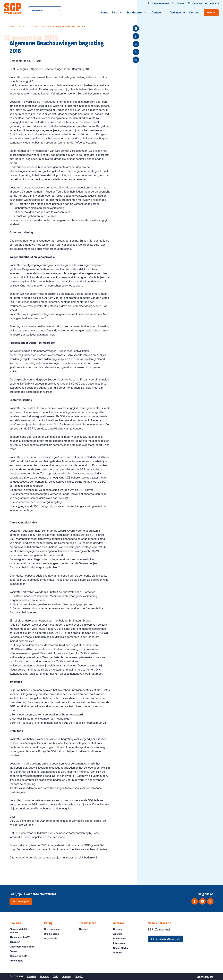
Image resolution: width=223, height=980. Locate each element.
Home (104, 12)
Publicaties (121, 938)
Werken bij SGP (20, 956)
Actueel (159, 13)
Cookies (32, 976)
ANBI (55, 976)
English (79, 976)
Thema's (85, 929)
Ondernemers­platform (24, 947)
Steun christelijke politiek (24, 931)
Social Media (122, 948)
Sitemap (67, 976)
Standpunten (137, 13)
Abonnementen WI (21, 937)
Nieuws (35, 26)
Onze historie (53, 934)
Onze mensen (53, 929)
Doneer (15, 951)
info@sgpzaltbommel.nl (165, 939)
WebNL (205, 977)
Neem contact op (161, 923)
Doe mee (178, 13)
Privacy (44, 976)
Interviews (121, 943)
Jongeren (16, 942)
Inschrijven (21, 902)
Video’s (119, 953)
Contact (194, 12)
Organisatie (52, 938)
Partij (117, 13)
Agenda (119, 934)
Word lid (211, 13)
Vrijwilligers (18, 961)
